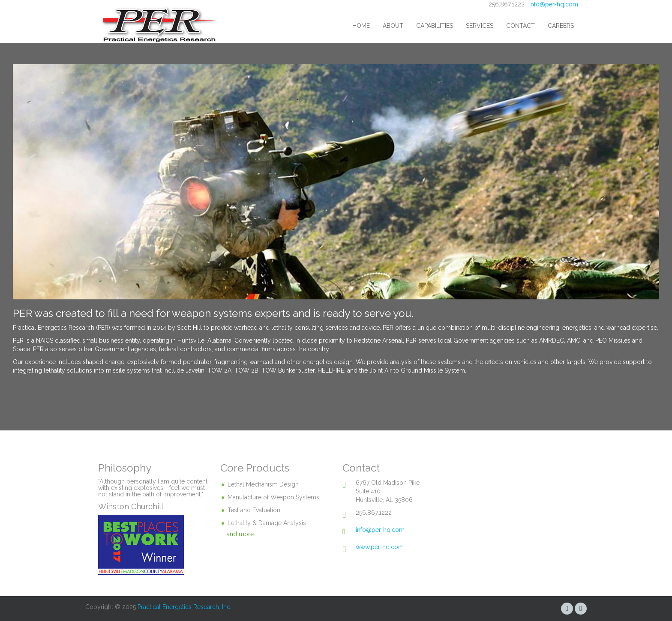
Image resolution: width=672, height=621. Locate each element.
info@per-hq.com (554, 4)
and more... (242, 534)
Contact (520, 26)
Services (480, 26)
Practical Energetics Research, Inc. (184, 607)
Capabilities (435, 26)
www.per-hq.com (380, 547)
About (393, 26)
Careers (561, 26)
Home (361, 26)
